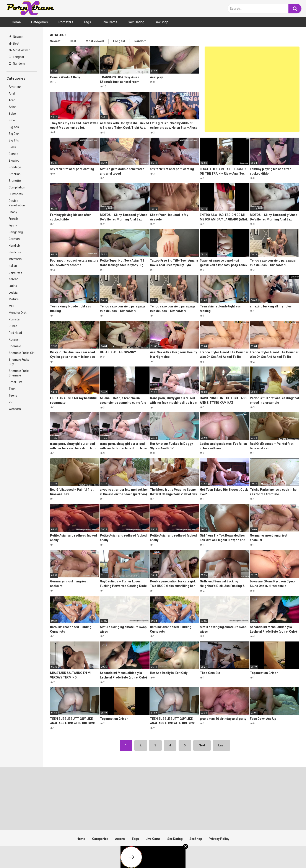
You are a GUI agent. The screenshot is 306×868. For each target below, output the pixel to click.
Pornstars (66, 22)
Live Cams (109, 22)
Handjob (14, 246)
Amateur (15, 87)
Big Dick (14, 134)
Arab (12, 100)
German (14, 239)
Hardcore (15, 252)
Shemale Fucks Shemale (19, 373)
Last (221, 745)
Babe (12, 114)
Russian (14, 339)
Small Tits (15, 382)
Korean (14, 279)
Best (14, 43)
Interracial (15, 259)
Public (13, 326)
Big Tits (14, 140)
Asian (13, 107)
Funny (13, 225)
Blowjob (14, 161)
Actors (120, 839)
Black (12, 147)
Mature (14, 299)
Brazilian (15, 174)
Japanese (15, 272)
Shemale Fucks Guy (19, 362)
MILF (12, 306)
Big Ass (14, 127)
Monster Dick (18, 313)
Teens (13, 395)
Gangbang (16, 232)
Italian (13, 266)
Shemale (15, 346)
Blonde (13, 154)
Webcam (15, 409)
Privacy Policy (219, 839)
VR (11, 402)
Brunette (15, 181)
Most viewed (20, 50)
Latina (13, 286)
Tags (87, 22)
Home (16, 22)
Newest (16, 37)
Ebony (13, 212)
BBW (12, 120)
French (13, 219)
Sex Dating (136, 22)
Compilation (17, 187)
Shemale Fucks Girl (22, 353)
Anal (12, 93)
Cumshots (16, 194)
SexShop (162, 22)
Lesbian (14, 293)
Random (17, 64)
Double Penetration (17, 203)
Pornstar (15, 319)
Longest (16, 57)
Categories (40, 22)
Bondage (15, 167)
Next (202, 745)
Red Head (15, 333)
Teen (12, 389)
